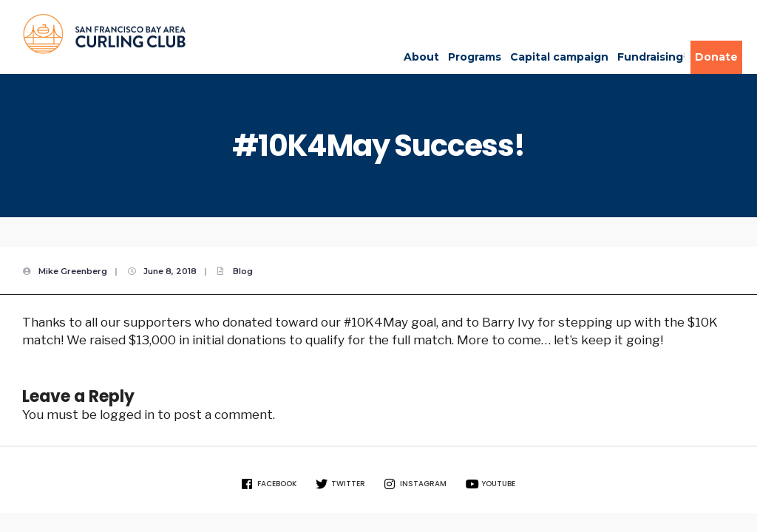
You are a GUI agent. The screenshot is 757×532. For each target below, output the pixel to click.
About (421, 57)
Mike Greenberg (73, 271)
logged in (127, 415)
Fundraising (650, 57)
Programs (475, 57)
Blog (243, 271)
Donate (716, 57)
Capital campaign (559, 57)
